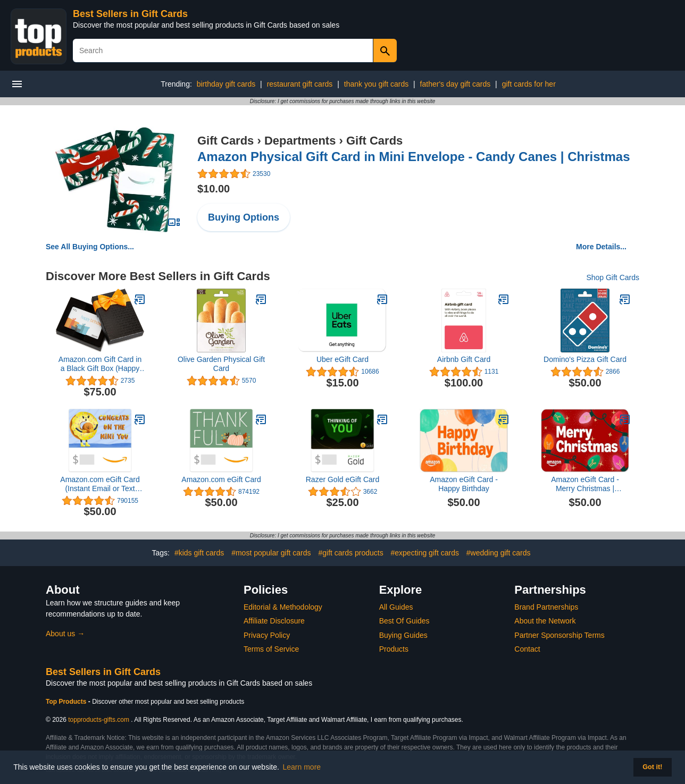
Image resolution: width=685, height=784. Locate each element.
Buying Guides (403, 635)
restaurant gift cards (300, 84)
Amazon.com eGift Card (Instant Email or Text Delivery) (100, 484)
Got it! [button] (652, 767)
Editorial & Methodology (283, 607)
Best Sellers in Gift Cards (130, 14)
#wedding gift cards (499, 553)
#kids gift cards (199, 553)
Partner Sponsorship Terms (559, 635)
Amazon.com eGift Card (221, 479)
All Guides (396, 607)
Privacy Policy (267, 635)
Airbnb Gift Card (464, 359)
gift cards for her (529, 84)
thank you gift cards (376, 84)
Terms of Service (271, 649)
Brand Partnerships (546, 607)
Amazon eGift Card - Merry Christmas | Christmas (585, 484)
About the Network (545, 621)
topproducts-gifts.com (99, 720)
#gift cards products (350, 553)
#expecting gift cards (425, 553)
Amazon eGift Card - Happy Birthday (464, 484)
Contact (527, 649)
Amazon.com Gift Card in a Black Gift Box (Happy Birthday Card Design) (100, 364)
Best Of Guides (404, 621)
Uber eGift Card (343, 359)
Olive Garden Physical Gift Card (221, 364)
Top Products (67, 702)
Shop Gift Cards (613, 277)
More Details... (601, 247)
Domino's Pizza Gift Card (585, 359)
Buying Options (244, 217)
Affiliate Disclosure (274, 621)
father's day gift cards (456, 84)
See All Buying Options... (90, 247)
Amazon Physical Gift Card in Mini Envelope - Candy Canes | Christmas (414, 157)
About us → (65, 634)
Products (394, 649)
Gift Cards (225, 141)
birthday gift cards (226, 84)
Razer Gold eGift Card (343, 479)
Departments (300, 141)
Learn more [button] (302, 767)
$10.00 (214, 189)
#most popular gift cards (271, 553)
